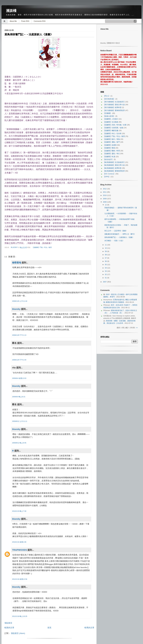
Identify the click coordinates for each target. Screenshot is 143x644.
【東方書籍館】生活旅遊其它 (114, 102)
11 (106, 245)
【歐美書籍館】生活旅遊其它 (114, 162)
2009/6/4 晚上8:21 (19, 397)
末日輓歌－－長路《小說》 (114, 241)
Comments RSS (40, 21)
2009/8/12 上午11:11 (20, 421)
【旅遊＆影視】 (109, 116)
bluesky (15, 247)
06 (106, 261)
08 (106, 255)
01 (106, 278)
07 (106, 258)
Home (5, 21)
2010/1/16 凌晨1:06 (19, 542)
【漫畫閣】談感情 (110, 145)
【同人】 (107, 96)
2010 (105, 195)
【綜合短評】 (108, 159)
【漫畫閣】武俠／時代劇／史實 (115, 125)
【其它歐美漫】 (109, 99)
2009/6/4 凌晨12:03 (19, 378)
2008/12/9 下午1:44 (19, 360)
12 (106, 205)
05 (106, 265)
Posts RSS (25, 21)
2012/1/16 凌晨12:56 (20, 579)
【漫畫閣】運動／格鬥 (112, 142)
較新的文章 (9, 628)
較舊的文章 (89, 628)
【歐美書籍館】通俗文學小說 (114, 165)
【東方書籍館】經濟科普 (112, 107)
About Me (13, 21)
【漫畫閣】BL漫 (109, 157)
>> (137, 328)
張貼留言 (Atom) (18, 633)
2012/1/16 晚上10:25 (20, 616)
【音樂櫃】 (107, 113)
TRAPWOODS (20, 550)
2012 (105, 189)
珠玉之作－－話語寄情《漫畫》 (116, 231)
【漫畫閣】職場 (109, 148)
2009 (105, 199)
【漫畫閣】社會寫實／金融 (113, 128)
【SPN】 (107, 177)
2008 (105, 202)
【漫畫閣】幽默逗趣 (111, 130)
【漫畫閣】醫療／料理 (112, 151)
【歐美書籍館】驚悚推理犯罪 (114, 171)
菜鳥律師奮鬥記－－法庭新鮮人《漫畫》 (119, 237)
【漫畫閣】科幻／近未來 (112, 133)
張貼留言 (8, 623)
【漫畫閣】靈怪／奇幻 (112, 154)
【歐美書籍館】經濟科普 (112, 168)
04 (106, 268)
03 (106, 271)
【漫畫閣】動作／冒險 (112, 139)
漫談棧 (11, 11)
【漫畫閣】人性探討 (111, 119)
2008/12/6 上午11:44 (20, 301)
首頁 (49, 628)
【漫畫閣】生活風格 (111, 122)
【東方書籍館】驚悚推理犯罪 (114, 110)
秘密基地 (17, 263)
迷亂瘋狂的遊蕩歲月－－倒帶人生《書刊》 (120, 234)
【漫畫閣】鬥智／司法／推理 (42, 247)
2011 (105, 192)
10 (106, 248)
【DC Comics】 (109, 174)
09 (106, 251)
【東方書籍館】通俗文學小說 (114, 105)
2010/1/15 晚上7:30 (19, 511)
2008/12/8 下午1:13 (19, 335)
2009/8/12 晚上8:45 (19, 443)
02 (106, 274)
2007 (105, 282)
